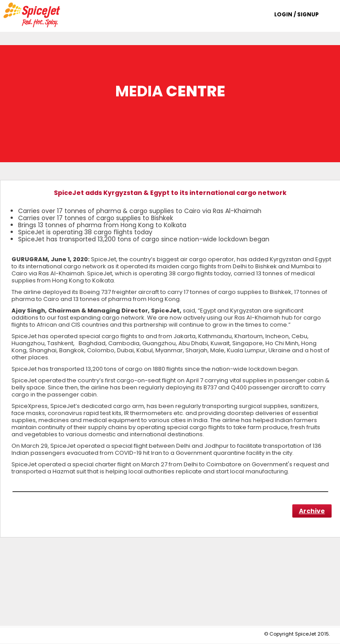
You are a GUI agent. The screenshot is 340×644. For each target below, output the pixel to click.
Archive (312, 511)
